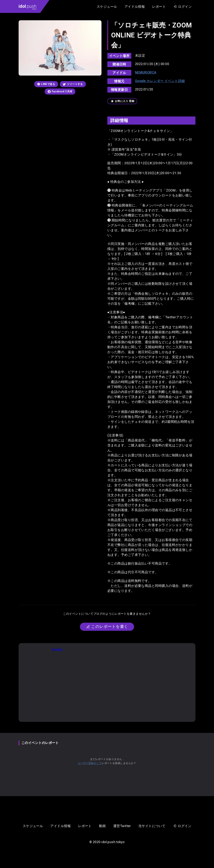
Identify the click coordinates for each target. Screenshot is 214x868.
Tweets (57, 649)
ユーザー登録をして (90, 763)
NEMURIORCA (146, 72)
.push (28, 7)
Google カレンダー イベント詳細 (160, 81)
